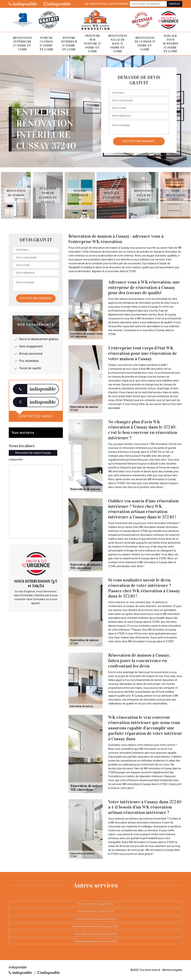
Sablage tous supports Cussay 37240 (95, 941)
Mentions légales (172, 970)
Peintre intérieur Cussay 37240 (95, 911)
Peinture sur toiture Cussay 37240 (95, 919)
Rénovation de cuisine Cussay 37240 (95, 934)
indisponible (23, 4)
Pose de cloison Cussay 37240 (95, 904)
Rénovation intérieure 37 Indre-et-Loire (22, 44)
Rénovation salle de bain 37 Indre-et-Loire (118, 43)
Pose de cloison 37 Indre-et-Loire (46, 44)
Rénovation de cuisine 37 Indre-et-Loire (145, 44)
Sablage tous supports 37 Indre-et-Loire (170, 43)
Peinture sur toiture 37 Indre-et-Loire (92, 43)
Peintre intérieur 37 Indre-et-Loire (69, 44)
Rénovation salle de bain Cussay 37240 (96, 926)
